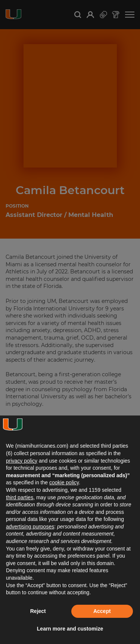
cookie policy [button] (64, 482)
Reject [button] (38, 611)
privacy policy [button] (22, 461)
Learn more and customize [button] (70, 629)
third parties (20, 497)
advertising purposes (30, 527)
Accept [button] (102, 611)
